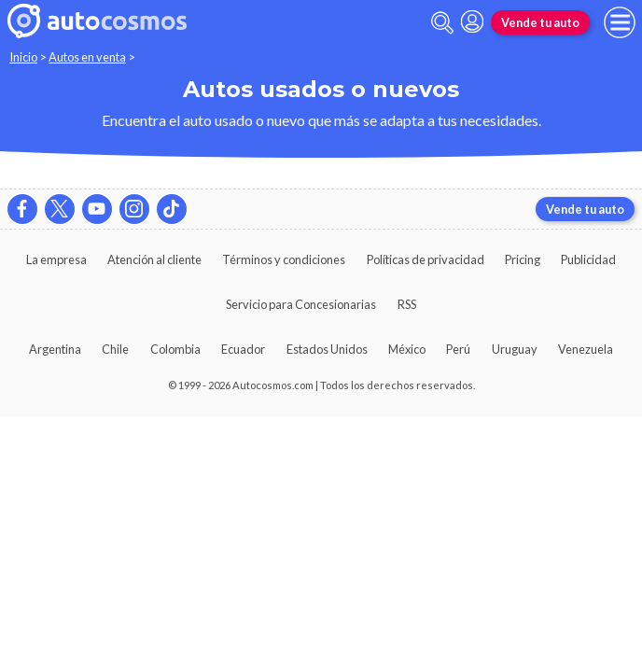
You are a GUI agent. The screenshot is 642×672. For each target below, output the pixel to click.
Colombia (175, 349)
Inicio (23, 57)
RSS (407, 304)
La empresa (56, 259)
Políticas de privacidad (426, 259)
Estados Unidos (327, 349)
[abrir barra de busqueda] (442, 23)
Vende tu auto (540, 22)
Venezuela (586, 349)
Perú (458, 349)
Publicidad (588, 259)
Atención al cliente (154, 259)
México (407, 349)
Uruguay (515, 349)
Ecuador (243, 349)
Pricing (523, 259)
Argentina (55, 349)
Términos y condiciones (284, 259)
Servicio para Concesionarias (301, 304)
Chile (115, 349)
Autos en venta (87, 57)
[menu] (620, 22)
